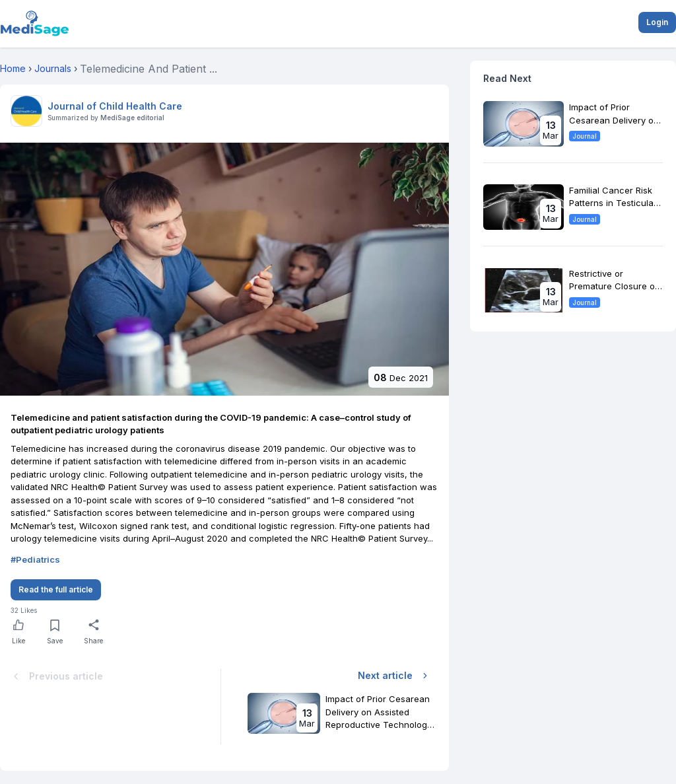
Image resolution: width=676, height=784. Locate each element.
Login (657, 22)
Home (13, 68)
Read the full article (56, 589)
